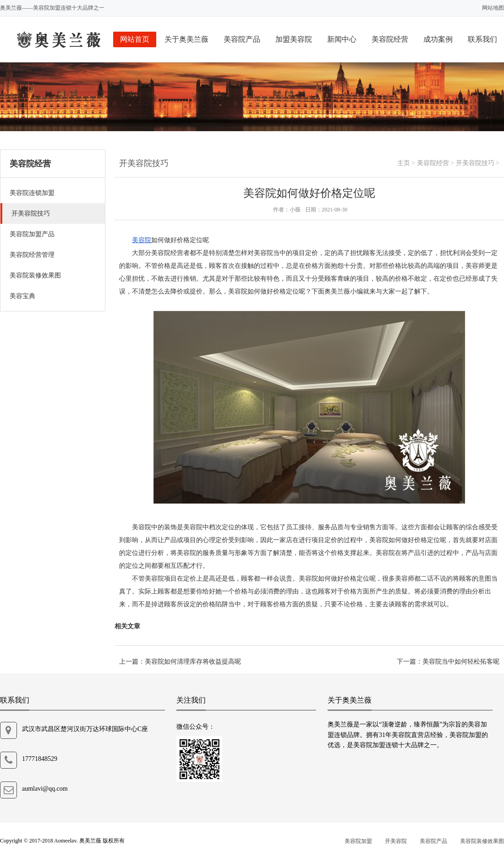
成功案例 (438, 39)
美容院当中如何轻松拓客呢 (461, 662)
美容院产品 (242, 39)
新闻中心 (342, 39)
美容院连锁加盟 (32, 193)
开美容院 (396, 841)
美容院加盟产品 (32, 234)
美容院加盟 (358, 841)
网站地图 (493, 8)
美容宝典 (22, 296)
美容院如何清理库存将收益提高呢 (193, 662)
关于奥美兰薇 (186, 39)
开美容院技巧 (31, 213)
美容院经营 (390, 39)
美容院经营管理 (32, 255)
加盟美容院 (294, 39)
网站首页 (135, 39)
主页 (404, 163)
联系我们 (482, 39)
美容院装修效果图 (35, 275)
